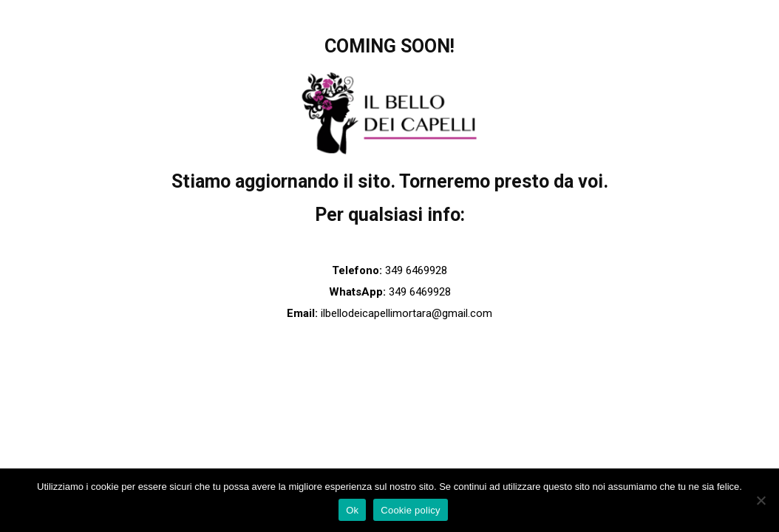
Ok (352, 510)
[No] (761, 500)
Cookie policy (411, 510)
